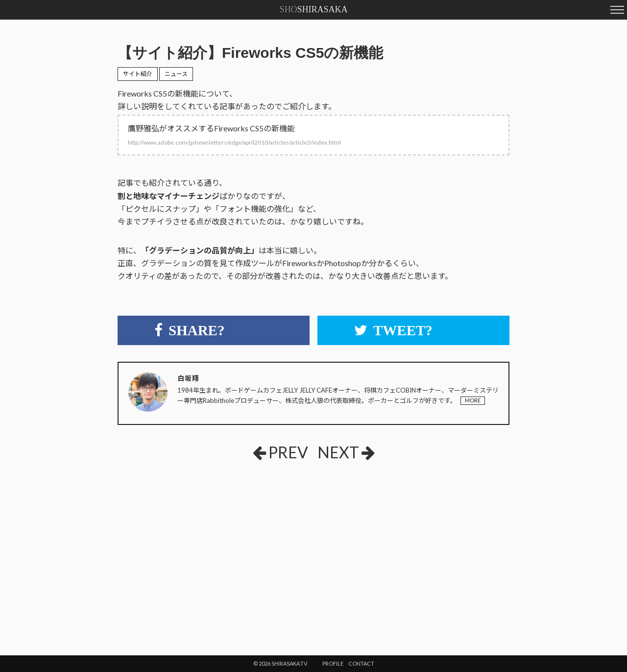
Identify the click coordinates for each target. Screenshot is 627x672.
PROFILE (333, 663)
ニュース (176, 74)
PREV (280, 452)
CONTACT (361, 663)
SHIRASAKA (313, 9)
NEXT (346, 452)
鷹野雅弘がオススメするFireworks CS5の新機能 (234, 135)
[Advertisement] (235, 542)
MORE (473, 400)
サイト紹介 (138, 74)
